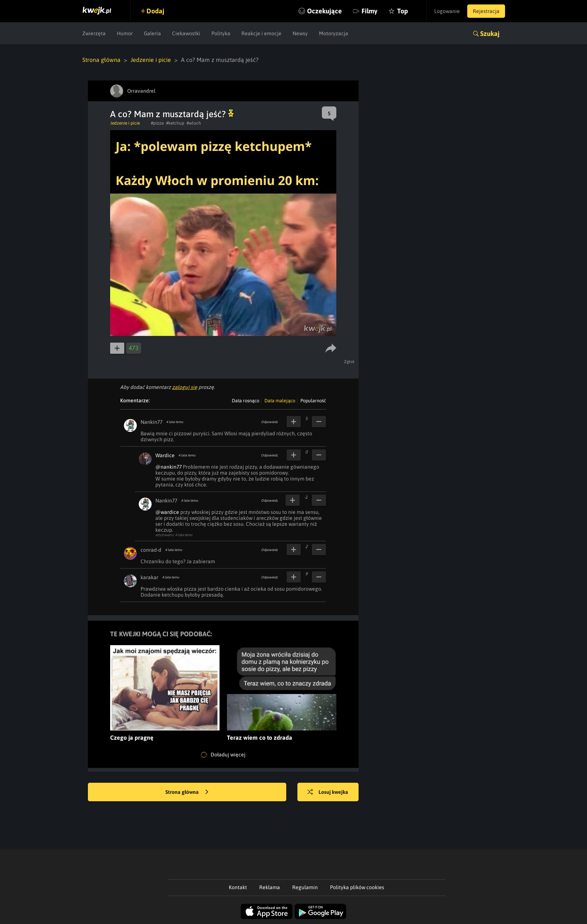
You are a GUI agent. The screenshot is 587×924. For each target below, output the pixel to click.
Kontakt (238, 887)
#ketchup (175, 123)
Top (403, 11)
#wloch (194, 123)
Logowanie (447, 11)
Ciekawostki (186, 33)
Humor (125, 33)
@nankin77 (169, 467)
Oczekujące (324, 11)
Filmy (370, 11)
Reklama (270, 887)
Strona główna (101, 60)
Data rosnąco (245, 401)
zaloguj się (185, 387)
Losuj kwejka (328, 792)
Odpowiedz (269, 422)
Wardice (165, 455)
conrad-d (151, 550)
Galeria (152, 33)
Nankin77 (151, 422)
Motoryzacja (334, 33)
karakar (149, 577)
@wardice (167, 512)
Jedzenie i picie (151, 60)
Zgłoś (349, 362)
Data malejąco (280, 401)
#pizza (157, 123)
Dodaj (155, 11)
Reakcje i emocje (261, 33)
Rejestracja (486, 11)
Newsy (300, 33)
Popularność (313, 401)
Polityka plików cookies (357, 887)
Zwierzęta (94, 33)
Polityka (221, 33)
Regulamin (305, 887)
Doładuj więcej (223, 755)
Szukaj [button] (490, 34)
